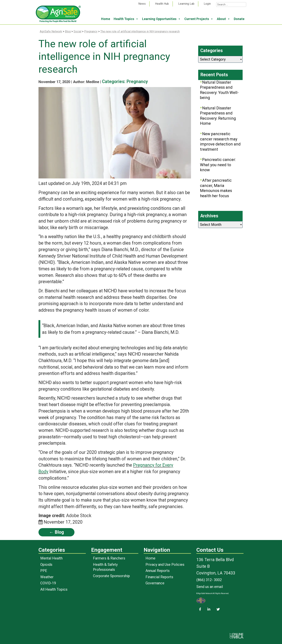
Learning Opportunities (161, 19)
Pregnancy (137, 82)
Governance (155, 583)
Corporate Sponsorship (111, 576)
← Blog (56, 532)
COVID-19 (48, 583)
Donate (239, 19)
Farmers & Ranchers (109, 558)
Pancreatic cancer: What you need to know (218, 165)
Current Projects (199, 19)
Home (106, 19)
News (142, 4)
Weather (47, 577)
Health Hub (162, 4)
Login (207, 4)
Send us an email (210, 587)
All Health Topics (54, 589)
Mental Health (51, 558)
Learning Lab (186, 4)
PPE (44, 571)
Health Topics (126, 19)
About (224, 19)
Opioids (46, 565)
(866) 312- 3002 (209, 580)
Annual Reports (158, 571)
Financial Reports (159, 577)
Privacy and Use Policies (165, 565)
